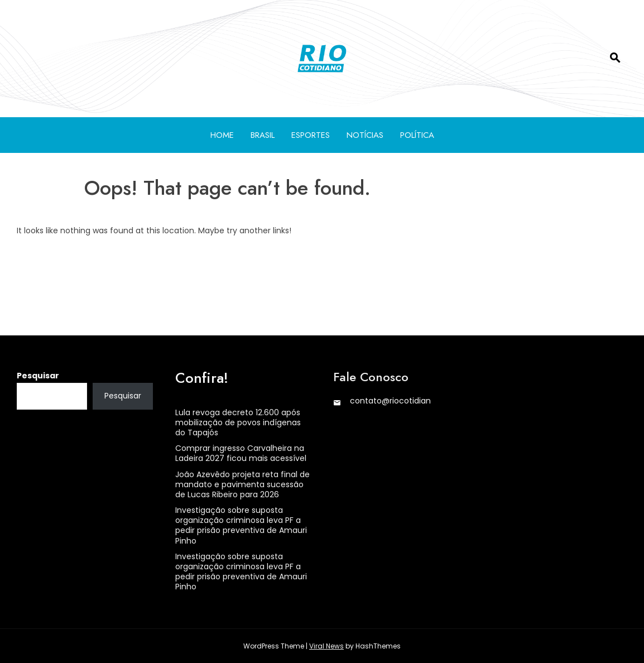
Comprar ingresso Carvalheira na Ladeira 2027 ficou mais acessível (241, 453)
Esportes (311, 135)
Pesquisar (38, 376)
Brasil (263, 135)
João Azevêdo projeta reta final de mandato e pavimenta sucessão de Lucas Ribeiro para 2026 (242, 484)
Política (417, 135)
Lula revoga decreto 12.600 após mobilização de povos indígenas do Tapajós (238, 422)
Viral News (326, 646)
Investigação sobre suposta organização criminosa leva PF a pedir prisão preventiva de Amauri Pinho (241, 525)
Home (222, 135)
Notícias (365, 135)
